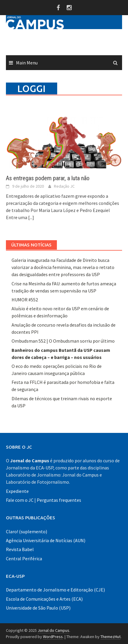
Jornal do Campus (53, 630)
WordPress (53, 637)
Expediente (17, 491)
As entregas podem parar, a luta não (48, 178)
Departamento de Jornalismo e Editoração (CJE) (55, 590)
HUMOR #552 (25, 300)
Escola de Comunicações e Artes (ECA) (44, 599)
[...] (31, 217)
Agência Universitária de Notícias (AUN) (46, 540)
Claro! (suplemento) (27, 531)
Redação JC (64, 186)
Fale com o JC (20, 500)
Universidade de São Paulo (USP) (38, 608)
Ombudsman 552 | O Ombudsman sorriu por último (63, 341)
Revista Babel (20, 549)
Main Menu (27, 63)
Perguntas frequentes (59, 500)
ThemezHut (111, 637)
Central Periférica (24, 558)
